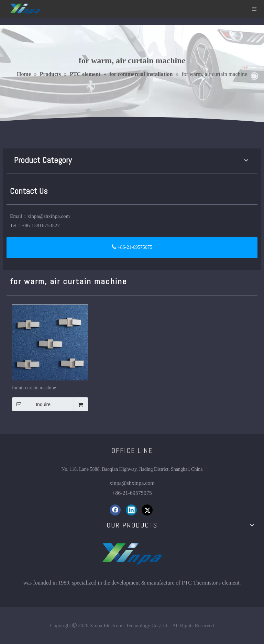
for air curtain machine (34, 388)
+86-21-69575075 (132, 247)
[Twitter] (147, 510)
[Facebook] (115, 510)
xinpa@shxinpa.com (49, 216)
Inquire (31, 404)
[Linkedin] (131, 510)
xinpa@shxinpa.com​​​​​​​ (132, 483)
